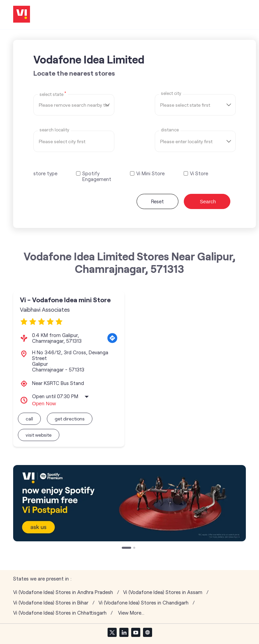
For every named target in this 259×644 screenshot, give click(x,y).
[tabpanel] (129, 503)
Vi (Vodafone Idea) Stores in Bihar (51, 603)
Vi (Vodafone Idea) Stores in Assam (163, 592)
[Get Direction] (112, 338)
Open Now (44, 403)
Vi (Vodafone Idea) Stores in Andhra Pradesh (63, 592)
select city (171, 93)
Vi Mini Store (150, 173)
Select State (53, 94)
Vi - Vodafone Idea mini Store (65, 300)
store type (45, 173)
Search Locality (54, 130)
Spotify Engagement (97, 176)
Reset (157, 201)
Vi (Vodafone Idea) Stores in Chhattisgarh (60, 613)
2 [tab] (135, 548)
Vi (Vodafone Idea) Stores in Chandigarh (143, 603)
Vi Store (199, 173)
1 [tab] (123, 548)
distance (170, 130)
